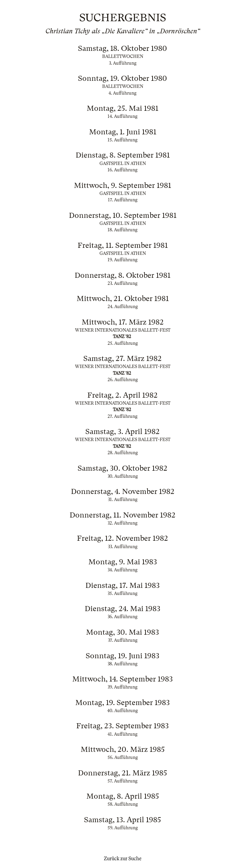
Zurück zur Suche (123, 859)
